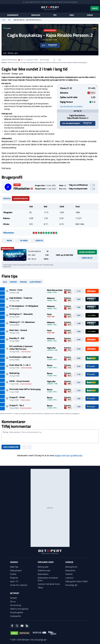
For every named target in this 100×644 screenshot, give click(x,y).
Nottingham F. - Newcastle (21, 314)
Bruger (23, 282)
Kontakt (13, 598)
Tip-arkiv (22, 240)
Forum (90, 15)
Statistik (7, 198)
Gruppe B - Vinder (17, 397)
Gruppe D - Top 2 (17, 405)
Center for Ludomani (19, 585)
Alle (5, 282)
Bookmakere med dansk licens (48, 579)
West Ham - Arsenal (18, 330)
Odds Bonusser (44, 570)
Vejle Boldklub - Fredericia (21, 298)
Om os (13, 601)
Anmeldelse (87, 258)
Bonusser (36, 15)
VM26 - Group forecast (19, 381)
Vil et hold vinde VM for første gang (25, 389)
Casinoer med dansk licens (49, 584)
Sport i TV (14, 581)
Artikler (13, 574)
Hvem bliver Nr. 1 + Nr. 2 (20, 365)
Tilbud (40, 588)
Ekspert (13, 282)
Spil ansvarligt (29, 2)
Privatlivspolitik (17, 612)
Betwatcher (70, 570)
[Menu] (3, 8)
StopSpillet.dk (74, 2)
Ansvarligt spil (71, 585)
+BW (94, 28)
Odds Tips (14, 567)
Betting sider (43, 567)
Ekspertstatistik (21, 198)
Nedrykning (14, 373)
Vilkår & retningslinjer (19, 609)
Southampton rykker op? (20, 357)
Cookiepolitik (15, 616)
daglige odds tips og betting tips (68, 456)
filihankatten (13, 60)
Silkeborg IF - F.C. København (22, 322)
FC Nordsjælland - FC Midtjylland (24, 306)
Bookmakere (13, 15)
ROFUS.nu (46, 2)
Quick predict (36, 282)
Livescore (69, 578)
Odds (72, 15)
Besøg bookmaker (87, 252)
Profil (8, 240)
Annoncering (15, 605)
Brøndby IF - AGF (17, 338)
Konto (95, 8)
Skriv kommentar (11, 447)
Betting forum (71, 567)
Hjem (4, 20)
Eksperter (14, 578)
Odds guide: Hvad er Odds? (77, 581)
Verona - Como (16, 290)
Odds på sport (16, 570)
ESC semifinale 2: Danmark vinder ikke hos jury (21, 348)
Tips (55, 15)
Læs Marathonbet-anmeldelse (71, 106)
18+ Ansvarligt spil (38, 640)
